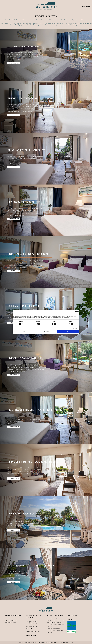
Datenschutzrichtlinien (53, 629)
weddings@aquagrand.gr (33, 631)
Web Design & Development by (64, 642)
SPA (63, 624)
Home (49, 619)
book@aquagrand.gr (32, 623)
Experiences (58, 623)
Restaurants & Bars (59, 621)
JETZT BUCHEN (86, 6)
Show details (75, 328)
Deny (24, 332)
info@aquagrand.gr (11, 622)
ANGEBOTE (58, 624)
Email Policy (59, 630)
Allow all (68, 332)
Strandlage (50, 623)
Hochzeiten (50, 624)
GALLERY (50, 621)
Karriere (49, 632)
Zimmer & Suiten (56, 619)
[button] (4, 6)
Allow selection (46, 332)
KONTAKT (50, 626)
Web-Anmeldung (31, 636)
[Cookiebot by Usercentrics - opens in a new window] (72, 312)
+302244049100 (12, 620)
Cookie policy (51, 630)
